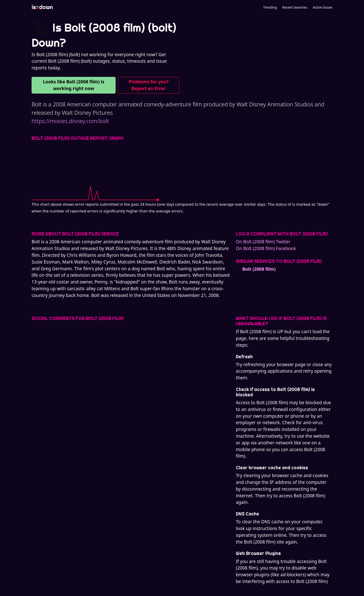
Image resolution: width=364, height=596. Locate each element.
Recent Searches (295, 7)
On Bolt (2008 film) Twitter (263, 242)
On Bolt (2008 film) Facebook (266, 248)
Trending (270, 7)
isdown (42, 7)
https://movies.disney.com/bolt (70, 121)
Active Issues (323, 7)
